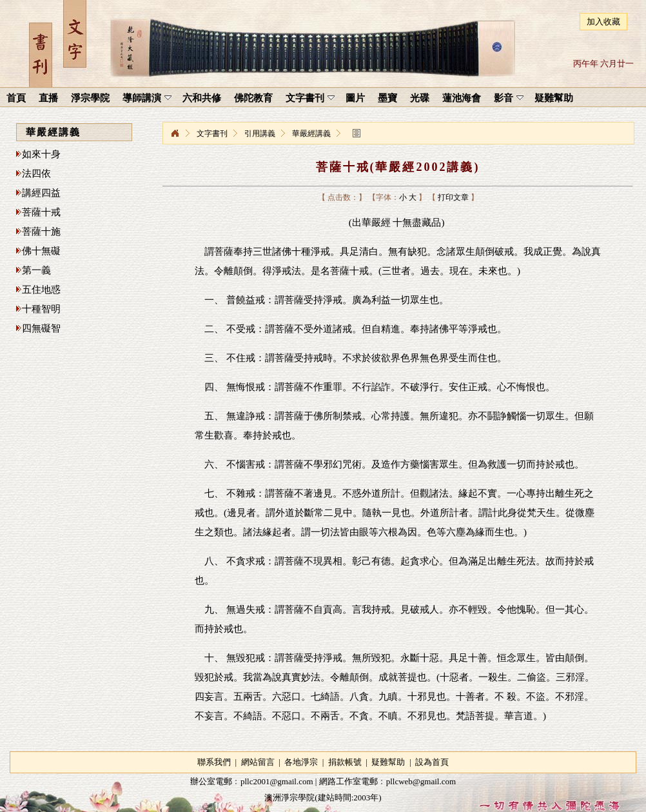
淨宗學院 (175, 134)
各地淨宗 (301, 762)
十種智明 (41, 309)
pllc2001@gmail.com (277, 781)
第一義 (36, 270)
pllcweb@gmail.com (421, 781)
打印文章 (453, 197)
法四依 (36, 173)
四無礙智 (41, 328)
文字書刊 (212, 134)
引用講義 (260, 134)
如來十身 (41, 154)
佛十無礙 (41, 251)
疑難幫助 (388, 762)
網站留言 (258, 762)
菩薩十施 (41, 232)
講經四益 (41, 193)
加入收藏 (603, 22)
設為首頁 (432, 762)
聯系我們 (214, 762)
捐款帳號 (345, 762)
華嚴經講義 (311, 134)
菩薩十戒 (41, 212)
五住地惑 (41, 290)
